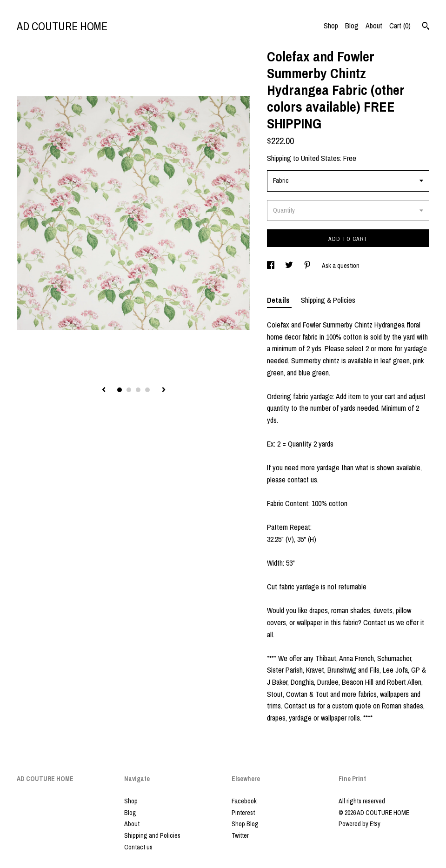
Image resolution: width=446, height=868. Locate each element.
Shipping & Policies (328, 300)
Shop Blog (245, 824)
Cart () (400, 26)
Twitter (240, 835)
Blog (352, 26)
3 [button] (138, 390)
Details (279, 300)
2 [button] (129, 390)
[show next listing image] (164, 390)
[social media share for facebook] (271, 266)
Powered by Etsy (359, 824)
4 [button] (147, 390)
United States (320, 158)
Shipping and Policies (152, 835)
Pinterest (243, 813)
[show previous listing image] (104, 390)
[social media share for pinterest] (308, 266)
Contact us (138, 847)
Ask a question (341, 266)
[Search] (426, 27)
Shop (331, 26)
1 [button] (120, 390)
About (374, 26)
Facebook (244, 801)
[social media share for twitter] (290, 266)
